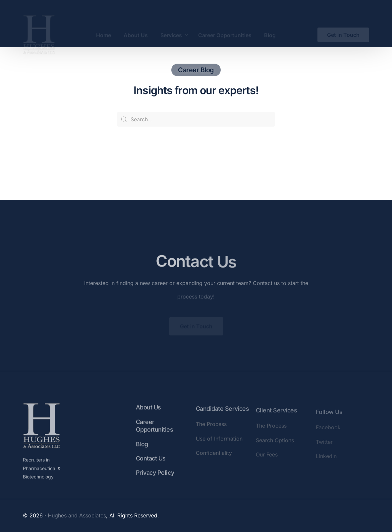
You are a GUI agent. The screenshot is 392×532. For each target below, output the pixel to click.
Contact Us (151, 465)
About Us (148, 414)
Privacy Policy (155, 479)
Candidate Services (222, 417)
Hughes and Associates (77, 515)
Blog (142, 451)
